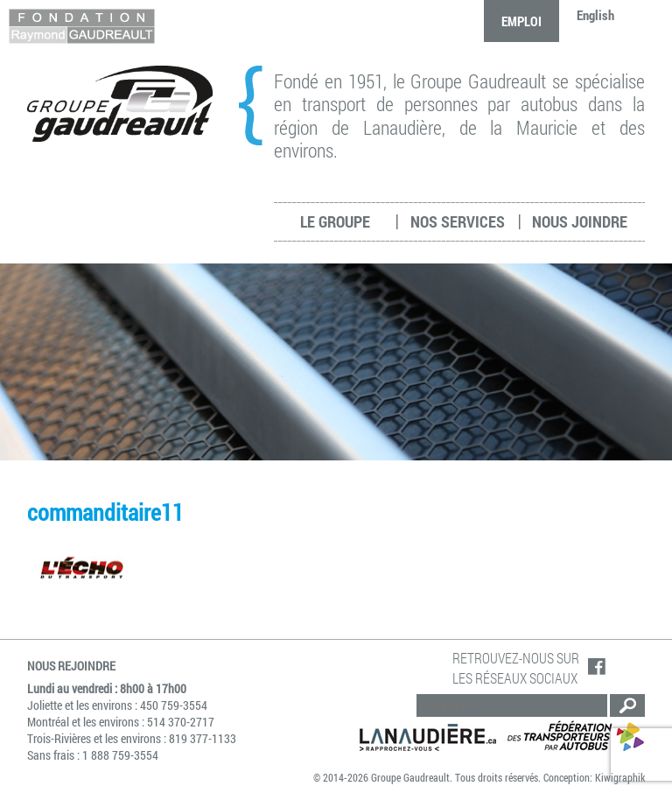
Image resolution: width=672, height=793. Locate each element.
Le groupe (335, 221)
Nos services (458, 221)
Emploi (521, 21)
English (595, 15)
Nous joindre (580, 221)
